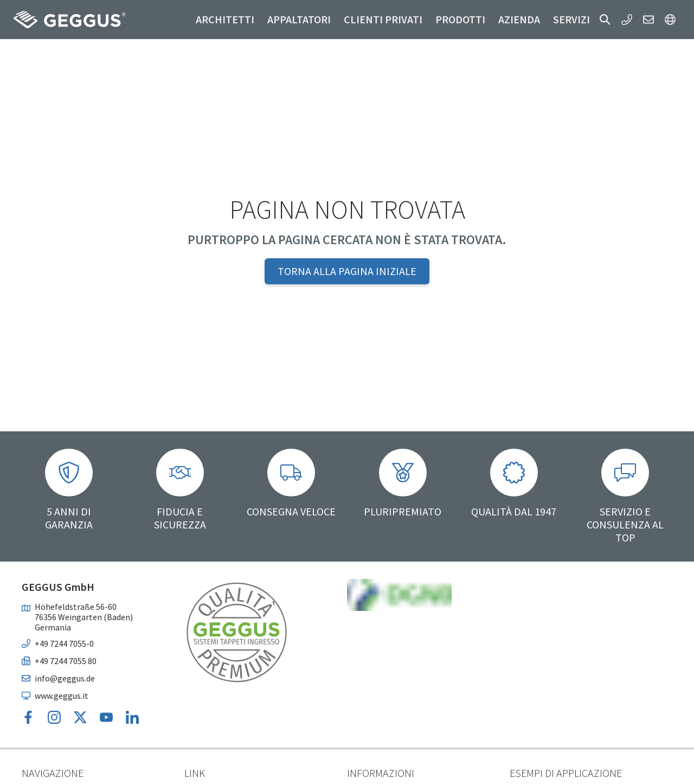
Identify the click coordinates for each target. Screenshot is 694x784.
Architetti (225, 19)
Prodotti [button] (460, 19)
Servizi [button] (571, 19)
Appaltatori (299, 19)
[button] (605, 20)
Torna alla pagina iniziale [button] (347, 271)
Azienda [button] (519, 19)
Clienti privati (383, 19)
